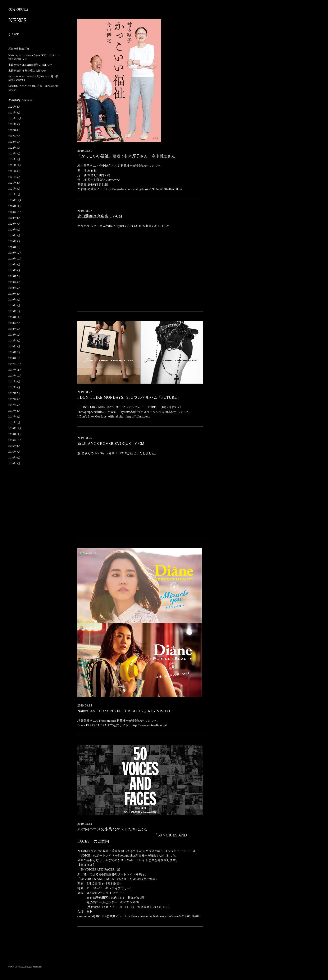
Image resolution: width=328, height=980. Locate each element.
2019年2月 (14, 305)
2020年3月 (14, 241)
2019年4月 (14, 294)
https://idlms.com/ (138, 417)
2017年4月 (14, 411)
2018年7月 (14, 323)
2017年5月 (14, 405)
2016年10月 (15, 440)
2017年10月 (15, 376)
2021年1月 (14, 195)
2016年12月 (15, 428)
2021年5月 (14, 177)
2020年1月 (14, 247)
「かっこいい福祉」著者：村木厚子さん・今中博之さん (126, 156)
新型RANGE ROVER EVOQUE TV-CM (111, 444)
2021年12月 (15, 165)
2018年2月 (14, 352)
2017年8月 (14, 387)
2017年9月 (14, 382)
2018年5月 (14, 335)
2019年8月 (14, 270)
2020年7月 (14, 224)
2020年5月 (14, 235)
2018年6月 (14, 329)
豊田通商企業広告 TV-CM (100, 216)
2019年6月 (14, 282)
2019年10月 (15, 259)
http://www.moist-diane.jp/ (149, 725)
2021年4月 (14, 183)
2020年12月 (15, 200)
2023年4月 (14, 113)
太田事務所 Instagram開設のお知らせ (30, 65)
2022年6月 (14, 142)
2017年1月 (14, 423)
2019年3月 (14, 300)
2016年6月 (14, 458)
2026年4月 (14, 107)
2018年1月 (14, 358)
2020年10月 (15, 212)
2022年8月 (14, 130)
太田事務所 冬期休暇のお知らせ (27, 71)
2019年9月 (14, 265)
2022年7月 (14, 136)
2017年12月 (15, 364)
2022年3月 (14, 154)
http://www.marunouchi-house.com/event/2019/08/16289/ (163, 916)
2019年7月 (14, 276)
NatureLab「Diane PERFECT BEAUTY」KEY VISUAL (124, 711)
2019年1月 (14, 311)
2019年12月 (15, 253)
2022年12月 (15, 118)
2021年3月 (14, 189)
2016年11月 (15, 434)
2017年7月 (14, 393)
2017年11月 (15, 370)
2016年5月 (14, 463)
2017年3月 (14, 417)
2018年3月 (14, 346)
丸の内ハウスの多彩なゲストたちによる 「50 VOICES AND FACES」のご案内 (132, 835)
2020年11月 (15, 206)
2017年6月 (14, 399)
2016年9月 (14, 446)
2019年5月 (14, 288)
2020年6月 (14, 230)
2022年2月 (14, 159)
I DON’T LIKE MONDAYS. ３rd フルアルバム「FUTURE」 (129, 397)
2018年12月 (15, 317)
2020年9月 (14, 218)
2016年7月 (14, 452)
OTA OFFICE (18, 10)
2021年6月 (14, 171)
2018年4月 (14, 341)
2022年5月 (14, 148)
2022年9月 (14, 124)
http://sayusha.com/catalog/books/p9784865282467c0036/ (144, 189)
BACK (15, 34)
